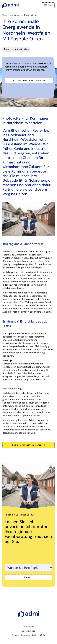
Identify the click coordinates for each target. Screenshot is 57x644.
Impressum (29, 626)
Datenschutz (29, 631)
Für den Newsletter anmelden (29, 80)
